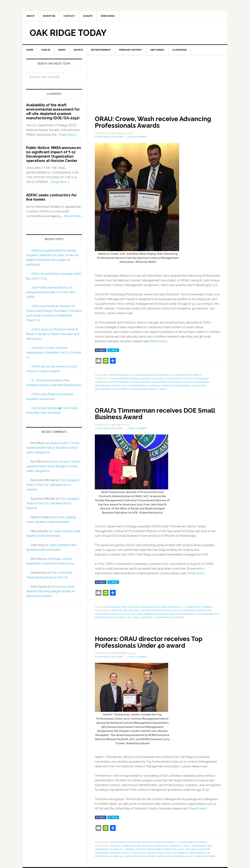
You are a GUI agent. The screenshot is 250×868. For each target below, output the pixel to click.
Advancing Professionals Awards (130, 379)
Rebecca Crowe (157, 389)
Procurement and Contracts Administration (121, 389)
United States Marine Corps (140, 856)
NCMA (186, 382)
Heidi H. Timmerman (194, 846)
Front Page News (120, 375)
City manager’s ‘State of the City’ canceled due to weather (53, 486)
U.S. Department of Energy (186, 375)
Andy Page (116, 611)
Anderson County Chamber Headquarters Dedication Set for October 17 (54, 353)
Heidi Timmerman (118, 382)
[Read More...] (68, 135)
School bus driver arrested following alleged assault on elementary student (51, 592)
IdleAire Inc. (116, 849)
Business (115, 607)
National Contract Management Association (155, 382)
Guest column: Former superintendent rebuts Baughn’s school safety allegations (53, 448)
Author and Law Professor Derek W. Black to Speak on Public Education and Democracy (53, 335)
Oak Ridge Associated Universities (150, 375)
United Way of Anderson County (175, 856)
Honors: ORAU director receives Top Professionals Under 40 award (150, 642)
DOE (125, 611)
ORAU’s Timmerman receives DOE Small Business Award (157, 414)
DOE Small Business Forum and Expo (150, 611)
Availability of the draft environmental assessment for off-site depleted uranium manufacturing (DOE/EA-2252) (53, 112)
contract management (155, 846)
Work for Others (205, 856)
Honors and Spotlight (122, 842)
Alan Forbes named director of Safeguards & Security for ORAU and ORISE (51, 293)
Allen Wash (158, 379)
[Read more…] (159, 342)
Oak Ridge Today (68, 33)
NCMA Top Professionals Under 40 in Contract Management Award (160, 386)
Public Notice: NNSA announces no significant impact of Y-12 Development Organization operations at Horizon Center (54, 155)
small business (143, 618)
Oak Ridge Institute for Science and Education (137, 853)
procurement (197, 853)
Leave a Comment (137, 137)
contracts (176, 846)
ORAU (203, 386)
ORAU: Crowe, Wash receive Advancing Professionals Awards (155, 123)
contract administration (125, 846)
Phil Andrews (180, 853)
